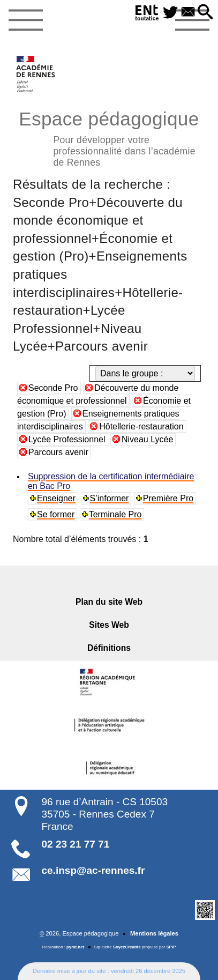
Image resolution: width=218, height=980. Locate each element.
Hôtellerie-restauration (141, 426)
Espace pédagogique (109, 137)
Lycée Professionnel (67, 439)
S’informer (110, 498)
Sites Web (109, 625)
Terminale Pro (115, 514)
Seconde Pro (53, 388)
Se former (56, 514)
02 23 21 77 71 (76, 844)
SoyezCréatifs (127, 947)
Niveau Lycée (147, 439)
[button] (205, 13)
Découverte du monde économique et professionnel (98, 394)
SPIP (171, 947)
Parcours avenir (58, 452)
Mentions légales (154, 933)
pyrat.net (75, 947)
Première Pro (168, 498)
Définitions (109, 648)
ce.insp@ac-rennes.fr (93, 870)
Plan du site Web (109, 602)
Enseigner (56, 498)
